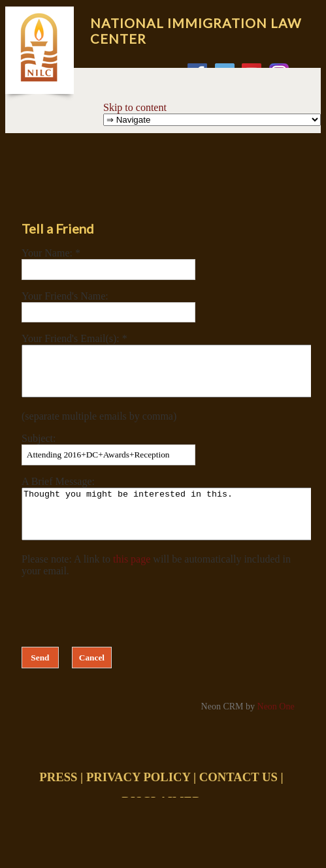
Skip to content (135, 107)
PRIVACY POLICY (138, 797)
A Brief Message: (58, 491)
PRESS (58, 797)
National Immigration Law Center (196, 31)
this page (132, 579)
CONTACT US (238, 797)
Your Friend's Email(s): (72, 338)
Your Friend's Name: (65, 296)
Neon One (276, 726)
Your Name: (48, 253)
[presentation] (121, 628)
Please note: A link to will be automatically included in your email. (156, 584)
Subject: (39, 448)
